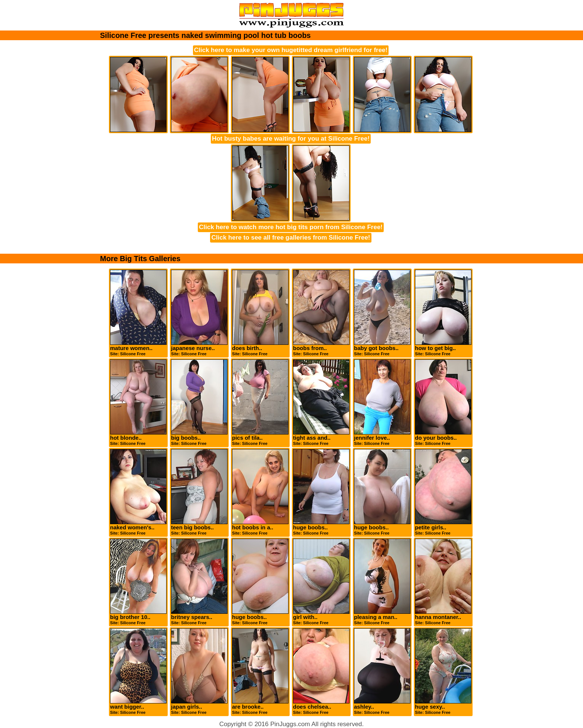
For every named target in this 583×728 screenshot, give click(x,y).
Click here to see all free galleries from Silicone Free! (291, 238)
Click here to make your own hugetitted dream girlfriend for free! (291, 50)
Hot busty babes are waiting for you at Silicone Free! (291, 139)
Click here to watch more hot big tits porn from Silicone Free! (291, 227)
